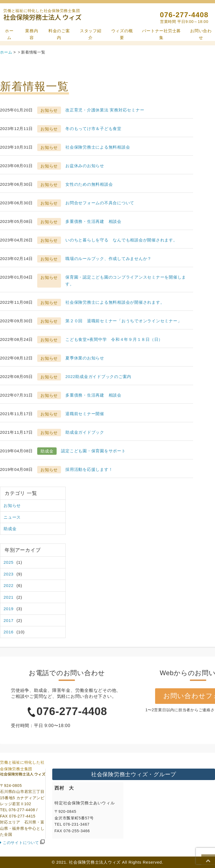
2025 (8, 562)
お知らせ (12, 505)
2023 (8, 574)
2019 (8, 609)
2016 (8, 632)
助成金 (10, 529)
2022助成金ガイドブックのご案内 (98, 377)
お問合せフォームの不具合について (100, 203)
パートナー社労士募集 (161, 34)
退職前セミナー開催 (85, 414)
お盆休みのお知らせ (85, 166)
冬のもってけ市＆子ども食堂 (93, 129)
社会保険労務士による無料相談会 (98, 147)
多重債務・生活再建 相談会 (93, 221)
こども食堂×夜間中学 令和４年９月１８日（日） (114, 339)
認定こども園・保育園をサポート (93, 451)
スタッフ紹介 (91, 34)
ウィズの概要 (122, 34)
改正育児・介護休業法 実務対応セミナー (105, 110)
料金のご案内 (59, 34)
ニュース (12, 517)
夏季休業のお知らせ (85, 358)
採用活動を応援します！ (89, 469)
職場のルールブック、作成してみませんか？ (108, 259)
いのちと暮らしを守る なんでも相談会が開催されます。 (121, 240)
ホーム (9, 34)
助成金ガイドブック (85, 432)
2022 (8, 585)
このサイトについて (21, 843)
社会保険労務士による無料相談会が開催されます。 (115, 302)
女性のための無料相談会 (89, 184)
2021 (8, 597)
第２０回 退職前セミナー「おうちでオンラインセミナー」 (124, 321)
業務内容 (32, 34)
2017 (8, 620)
